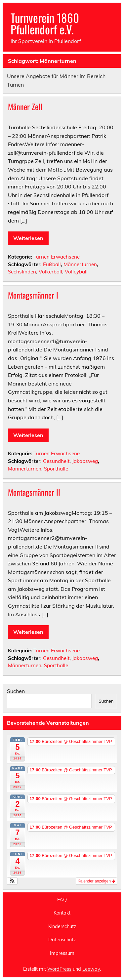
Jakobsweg (85, 461)
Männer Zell (25, 106)
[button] (12, 881)
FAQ (62, 900)
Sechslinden (22, 272)
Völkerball (50, 272)
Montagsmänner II (34, 492)
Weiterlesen (28, 238)
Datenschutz (62, 940)
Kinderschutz (62, 926)
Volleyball (76, 272)
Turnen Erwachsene (57, 257)
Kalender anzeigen (96, 881)
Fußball (52, 264)
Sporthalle (56, 469)
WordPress (59, 969)
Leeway (91, 969)
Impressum (62, 953)
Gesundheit (56, 461)
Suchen (16, 691)
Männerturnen (80, 264)
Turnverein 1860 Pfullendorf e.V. (45, 23)
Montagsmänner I (33, 295)
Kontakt (62, 913)
